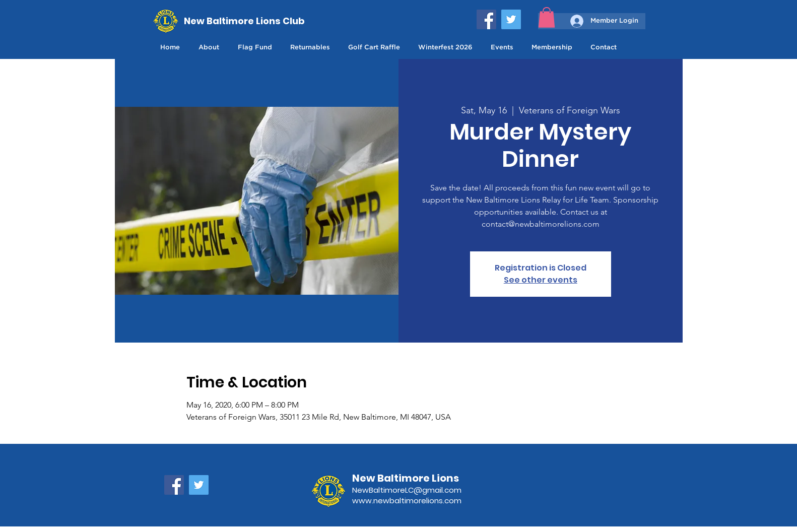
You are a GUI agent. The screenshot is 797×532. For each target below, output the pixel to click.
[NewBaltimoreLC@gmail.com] (419, 490)
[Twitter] (511, 19)
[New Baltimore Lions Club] (245, 21)
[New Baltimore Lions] (419, 478)
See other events (541, 280)
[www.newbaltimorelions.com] (419, 501)
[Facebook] (486, 19)
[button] (547, 17)
